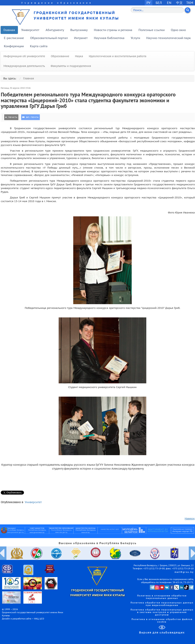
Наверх (190, 519)
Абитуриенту (55, 30)
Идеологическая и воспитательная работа (118, 56)
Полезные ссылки (152, 30)
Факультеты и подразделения (71, 66)
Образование (60, 56)
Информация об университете (24, 56)
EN (169, 3)
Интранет (81, 38)
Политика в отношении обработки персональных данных (162, 597)
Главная (9, 30)
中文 (179, 3)
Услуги (135, 38)
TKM (190, 3)
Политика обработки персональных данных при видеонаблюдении (162, 604)
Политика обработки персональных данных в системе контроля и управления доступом (162, 612)
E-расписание (14, 38)
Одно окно (178, 30)
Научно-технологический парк (169, 38)
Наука (79, 56)
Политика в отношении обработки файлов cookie (162, 621)
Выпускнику (79, 30)
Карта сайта (39, 46)
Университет (30, 30)
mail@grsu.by (184, 572)
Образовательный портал (49, 38)
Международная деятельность (24, 66)
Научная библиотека (109, 38)
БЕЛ (159, 3)
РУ (148, 3)
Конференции (14, 46)
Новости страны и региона (113, 30)
